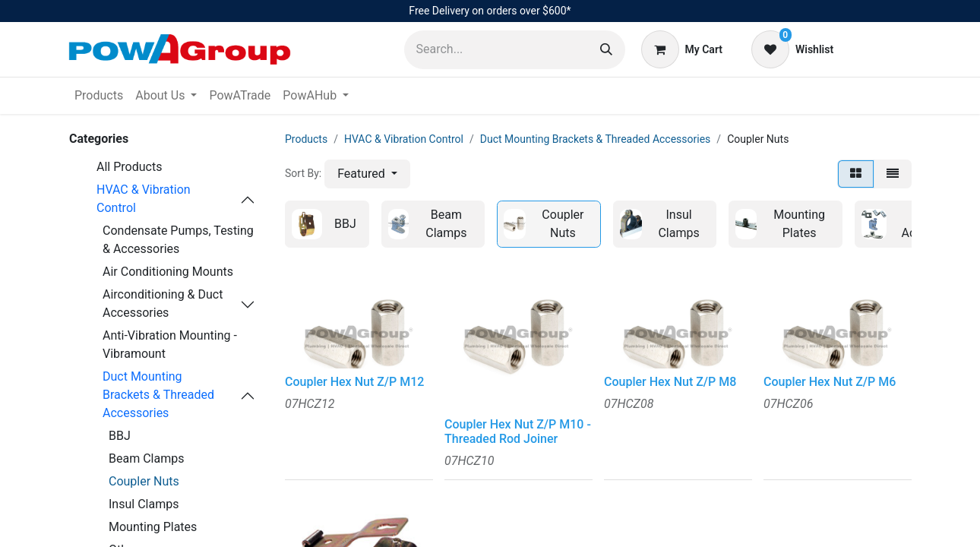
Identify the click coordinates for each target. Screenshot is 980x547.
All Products (129, 167)
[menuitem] (99, 96)
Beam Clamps (146, 458)
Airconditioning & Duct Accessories (163, 304)
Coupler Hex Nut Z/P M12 (354, 382)
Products (306, 139)
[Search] (606, 50)
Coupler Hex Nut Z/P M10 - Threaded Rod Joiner (518, 432)
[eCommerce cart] (682, 49)
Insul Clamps (144, 504)
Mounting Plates (153, 527)
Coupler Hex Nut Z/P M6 (830, 382)
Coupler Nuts (144, 481)
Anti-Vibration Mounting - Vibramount (170, 345)
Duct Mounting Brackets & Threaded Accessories (158, 395)
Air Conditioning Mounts (168, 272)
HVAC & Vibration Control (144, 199)
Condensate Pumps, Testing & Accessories (178, 240)
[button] (367, 174)
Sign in (880, 49)
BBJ (120, 436)
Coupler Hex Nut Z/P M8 (670, 382)
